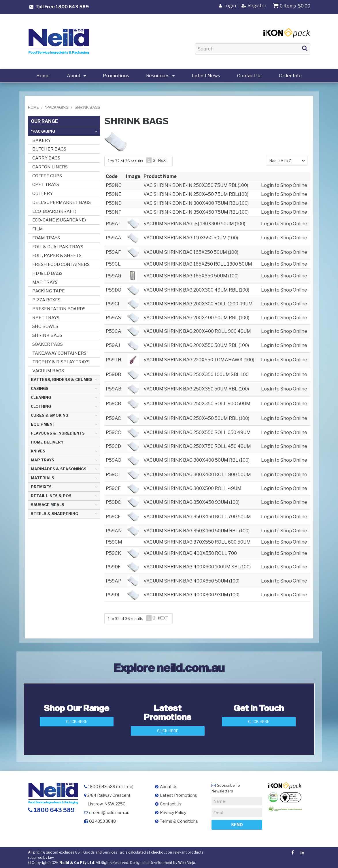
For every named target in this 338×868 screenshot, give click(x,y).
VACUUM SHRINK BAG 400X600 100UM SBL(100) (197, 567)
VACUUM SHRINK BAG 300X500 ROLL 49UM (192, 488)
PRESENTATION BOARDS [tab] (59, 309)
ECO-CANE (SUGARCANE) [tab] (59, 220)
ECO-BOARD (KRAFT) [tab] (54, 211)
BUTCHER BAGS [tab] (49, 149)
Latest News (206, 76)
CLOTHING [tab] (41, 406)
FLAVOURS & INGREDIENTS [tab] (58, 433)
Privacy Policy (173, 812)
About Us (169, 786)
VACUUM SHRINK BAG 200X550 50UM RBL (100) (196, 345)
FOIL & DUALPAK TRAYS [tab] (58, 247)
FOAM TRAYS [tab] (46, 238)
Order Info (290, 76)
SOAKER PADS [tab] (48, 344)
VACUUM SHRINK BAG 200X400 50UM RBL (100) (196, 318)
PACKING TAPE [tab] (49, 291)
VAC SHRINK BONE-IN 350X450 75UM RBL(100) (196, 212)
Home (43, 76)
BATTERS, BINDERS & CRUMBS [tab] (62, 380)
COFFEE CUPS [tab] (47, 176)
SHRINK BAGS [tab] (47, 335)
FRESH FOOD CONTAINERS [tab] (61, 264)
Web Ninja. (187, 862)
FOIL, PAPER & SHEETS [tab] (57, 255)
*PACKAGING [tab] (43, 131)
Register (257, 6)
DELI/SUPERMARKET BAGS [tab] (62, 202)
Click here (259, 722)
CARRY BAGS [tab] (46, 158)
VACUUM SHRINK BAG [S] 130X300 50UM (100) (194, 224)
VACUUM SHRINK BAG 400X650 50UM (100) (191, 581)
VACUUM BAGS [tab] (48, 371)
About (74, 76)
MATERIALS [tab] (43, 478)
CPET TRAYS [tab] (46, 184)
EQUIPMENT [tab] (43, 424)
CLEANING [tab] (41, 398)
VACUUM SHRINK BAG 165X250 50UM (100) (191, 252)
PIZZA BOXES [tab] (46, 300)
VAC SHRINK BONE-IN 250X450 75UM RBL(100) (196, 194)
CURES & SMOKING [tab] (50, 415)
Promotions (116, 76)
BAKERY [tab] (41, 140)
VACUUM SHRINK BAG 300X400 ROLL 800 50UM (197, 475)
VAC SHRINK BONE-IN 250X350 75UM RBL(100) (196, 185)
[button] (133, 223)
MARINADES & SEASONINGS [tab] (59, 469)
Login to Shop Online (284, 185)
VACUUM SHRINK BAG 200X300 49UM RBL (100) (196, 290)
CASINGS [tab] (40, 389)
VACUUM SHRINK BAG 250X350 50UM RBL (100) (196, 389)
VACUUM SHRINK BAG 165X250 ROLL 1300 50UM (198, 264)
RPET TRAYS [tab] (46, 318)
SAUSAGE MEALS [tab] (48, 505)
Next (163, 160)
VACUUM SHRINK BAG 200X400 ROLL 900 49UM (197, 331)
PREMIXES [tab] (41, 487)
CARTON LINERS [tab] (50, 167)
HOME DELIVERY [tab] (47, 442)
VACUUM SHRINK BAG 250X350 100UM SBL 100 (196, 374)
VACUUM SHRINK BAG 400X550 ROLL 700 (190, 553)
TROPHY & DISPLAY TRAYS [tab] (61, 362)
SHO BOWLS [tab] (45, 326)
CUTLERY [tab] (43, 193)
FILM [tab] (38, 229)
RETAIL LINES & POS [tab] (51, 496)
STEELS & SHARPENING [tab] (54, 514)
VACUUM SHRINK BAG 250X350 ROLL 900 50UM (197, 404)
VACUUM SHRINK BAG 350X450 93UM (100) (191, 502)
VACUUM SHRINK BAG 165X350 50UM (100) (191, 276)
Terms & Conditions (179, 821)
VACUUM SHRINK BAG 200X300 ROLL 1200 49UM (198, 304)
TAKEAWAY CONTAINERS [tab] (59, 353)
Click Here (77, 722)
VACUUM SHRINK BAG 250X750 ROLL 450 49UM (197, 446)
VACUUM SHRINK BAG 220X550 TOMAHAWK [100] (199, 360)
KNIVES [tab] (38, 451)
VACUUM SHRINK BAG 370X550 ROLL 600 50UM (197, 542)
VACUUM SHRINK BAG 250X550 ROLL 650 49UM (197, 432)
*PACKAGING (57, 107)
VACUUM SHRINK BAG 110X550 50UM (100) (191, 238)
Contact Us (249, 76)
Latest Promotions (179, 795)
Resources (158, 76)
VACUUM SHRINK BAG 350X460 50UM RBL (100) (197, 531)
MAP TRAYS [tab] (45, 282)
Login (230, 6)
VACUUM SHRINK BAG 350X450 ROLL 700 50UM (197, 517)
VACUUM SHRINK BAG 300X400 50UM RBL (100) (197, 460)
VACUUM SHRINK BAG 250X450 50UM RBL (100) (196, 418)
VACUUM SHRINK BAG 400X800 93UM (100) (191, 595)
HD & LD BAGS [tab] (47, 273)
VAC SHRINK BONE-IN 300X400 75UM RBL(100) (196, 203)
